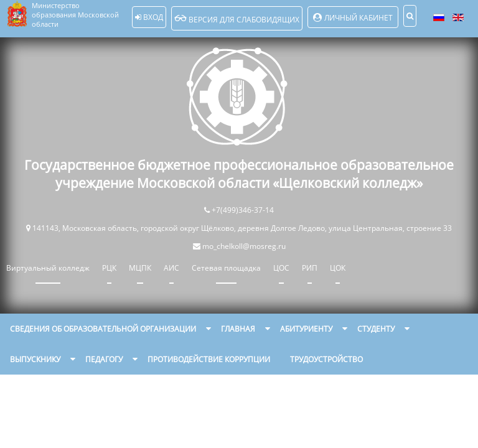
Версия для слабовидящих (237, 18)
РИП (310, 268)
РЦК (109, 268)
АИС (171, 268)
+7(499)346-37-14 (243, 210)
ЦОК (338, 268)
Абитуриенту (306, 329)
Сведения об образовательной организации (103, 329)
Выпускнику (35, 359)
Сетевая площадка (226, 268)
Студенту (376, 329)
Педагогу (104, 359)
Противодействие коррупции (209, 359)
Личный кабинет (358, 18)
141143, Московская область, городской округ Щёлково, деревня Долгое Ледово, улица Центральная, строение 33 (242, 228)
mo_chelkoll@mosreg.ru (244, 246)
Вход (149, 17)
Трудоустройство (326, 359)
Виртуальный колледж (48, 268)
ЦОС (281, 268)
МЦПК (140, 268)
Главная (238, 329)
